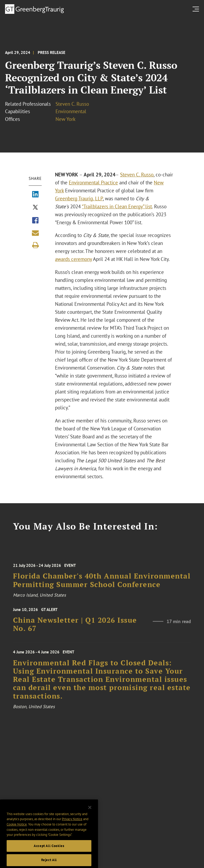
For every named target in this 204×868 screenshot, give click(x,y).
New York (65, 119)
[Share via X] (35, 208)
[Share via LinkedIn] (35, 195)
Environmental (71, 111)
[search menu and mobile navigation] (197, 9)
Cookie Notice (17, 832)
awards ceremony (73, 259)
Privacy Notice (72, 827)
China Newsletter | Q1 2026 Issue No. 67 (75, 627)
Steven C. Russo (72, 104)
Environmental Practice (93, 183)
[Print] (35, 245)
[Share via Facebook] (35, 221)
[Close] (90, 815)
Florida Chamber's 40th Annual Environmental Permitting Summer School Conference (102, 584)
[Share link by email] (35, 233)
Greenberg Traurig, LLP (79, 198)
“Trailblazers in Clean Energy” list (117, 206)
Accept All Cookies (49, 854)
